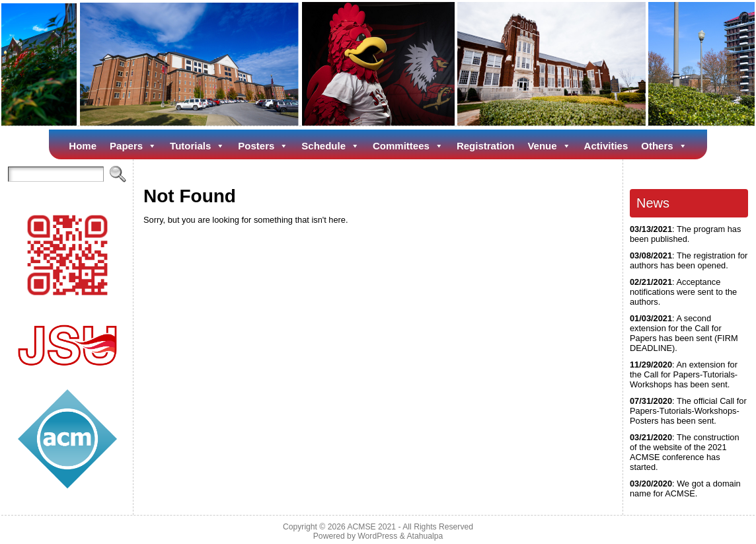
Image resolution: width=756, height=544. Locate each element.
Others (664, 146)
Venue (549, 146)
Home (83, 146)
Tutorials (197, 146)
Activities (606, 146)
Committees (408, 146)
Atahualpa (425, 536)
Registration (486, 146)
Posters (263, 146)
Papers (133, 146)
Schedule (330, 146)
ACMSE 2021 (371, 527)
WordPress (377, 536)
